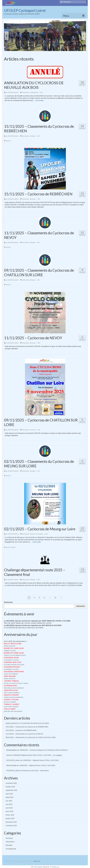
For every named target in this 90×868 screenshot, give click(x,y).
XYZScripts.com (55, 867)
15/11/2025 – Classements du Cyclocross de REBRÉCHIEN (27, 727)
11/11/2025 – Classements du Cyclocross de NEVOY (25, 734)
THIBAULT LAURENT (12, 704)
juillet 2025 (10, 797)
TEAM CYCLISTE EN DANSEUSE (14, 697)
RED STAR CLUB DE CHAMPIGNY (14, 688)
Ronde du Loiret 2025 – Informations (36, 771)
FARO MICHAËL (10, 676)
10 (51, 49)
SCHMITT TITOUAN (11, 700)
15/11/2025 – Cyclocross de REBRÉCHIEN (21, 730)
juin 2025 (9, 801)
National (13, 547)
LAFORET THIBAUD (11, 681)
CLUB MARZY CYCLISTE (11, 660)
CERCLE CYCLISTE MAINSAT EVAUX (15, 655)
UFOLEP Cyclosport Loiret (25, 10)
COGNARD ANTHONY (12, 667)
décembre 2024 (11, 822)
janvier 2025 (10, 818)
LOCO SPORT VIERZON (11, 707)
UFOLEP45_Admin (13, 92)
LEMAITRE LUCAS (11, 690)
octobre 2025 (10, 787)
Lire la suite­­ (39, 100)
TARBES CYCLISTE (10, 651)
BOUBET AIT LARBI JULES (14, 648)
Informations (40, 534)
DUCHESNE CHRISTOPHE (14, 672)
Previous (7, 36)
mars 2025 (9, 811)
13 (58, 49)
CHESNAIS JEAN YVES (13, 662)
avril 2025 (9, 808)
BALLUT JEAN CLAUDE (13, 644)
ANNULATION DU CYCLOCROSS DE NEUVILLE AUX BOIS (27, 723)
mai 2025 (9, 804)
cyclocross (8, 141)
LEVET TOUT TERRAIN (11, 674)
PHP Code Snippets (36, 867)
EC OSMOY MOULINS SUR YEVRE (14, 665)
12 (55, 49)
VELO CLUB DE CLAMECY (12, 693)
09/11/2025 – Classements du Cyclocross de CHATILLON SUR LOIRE (31, 737)
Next (83, 36)
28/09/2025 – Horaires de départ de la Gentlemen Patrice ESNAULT (44, 750)
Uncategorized (34, 92)
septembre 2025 (11, 790)
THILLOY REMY (10, 709)
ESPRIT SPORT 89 (10, 646)
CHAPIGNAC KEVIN (11, 658)
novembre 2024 (11, 826)
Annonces (33, 199)
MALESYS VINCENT (11, 695)
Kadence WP (37, 861)
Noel (8, 755)
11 (53, 49)
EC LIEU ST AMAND (10, 702)
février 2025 (10, 815)
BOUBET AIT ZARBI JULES (14, 653)
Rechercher (8, 602)
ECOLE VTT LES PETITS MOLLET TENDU (16, 683)
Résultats (33, 136)
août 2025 (9, 794)
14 (60, 49)
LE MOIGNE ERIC (11, 686)
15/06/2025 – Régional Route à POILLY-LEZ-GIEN (41, 760)
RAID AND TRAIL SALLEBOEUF (13, 711)
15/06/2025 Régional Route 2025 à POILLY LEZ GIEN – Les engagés (37, 755)
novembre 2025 (11, 783)
